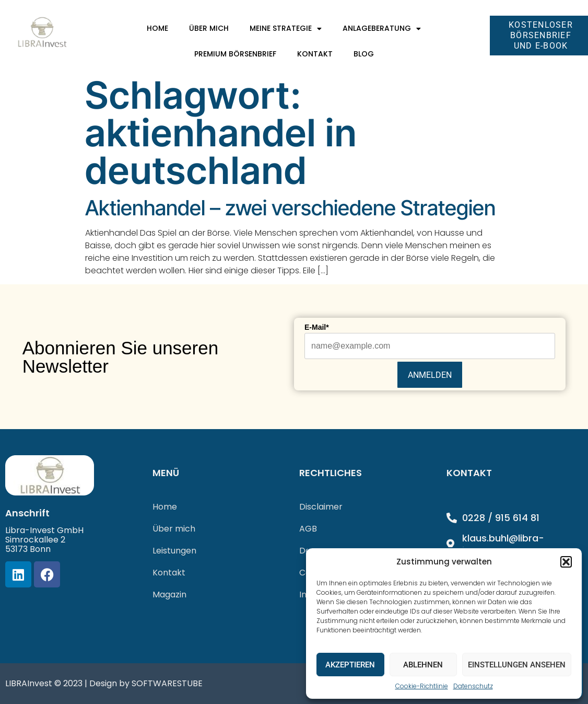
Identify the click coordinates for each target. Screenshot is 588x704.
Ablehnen (423, 665)
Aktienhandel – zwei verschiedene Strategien (290, 208)
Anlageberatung (382, 29)
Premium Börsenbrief (235, 54)
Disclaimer (321, 507)
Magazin (169, 595)
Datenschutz (473, 686)
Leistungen (174, 551)
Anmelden (430, 375)
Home (157, 28)
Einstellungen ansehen (517, 665)
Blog (364, 54)
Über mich (209, 28)
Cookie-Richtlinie (422, 686)
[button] (566, 562)
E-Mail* (317, 327)
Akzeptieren (350, 665)
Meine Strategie (286, 29)
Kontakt (315, 54)
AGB (308, 529)
